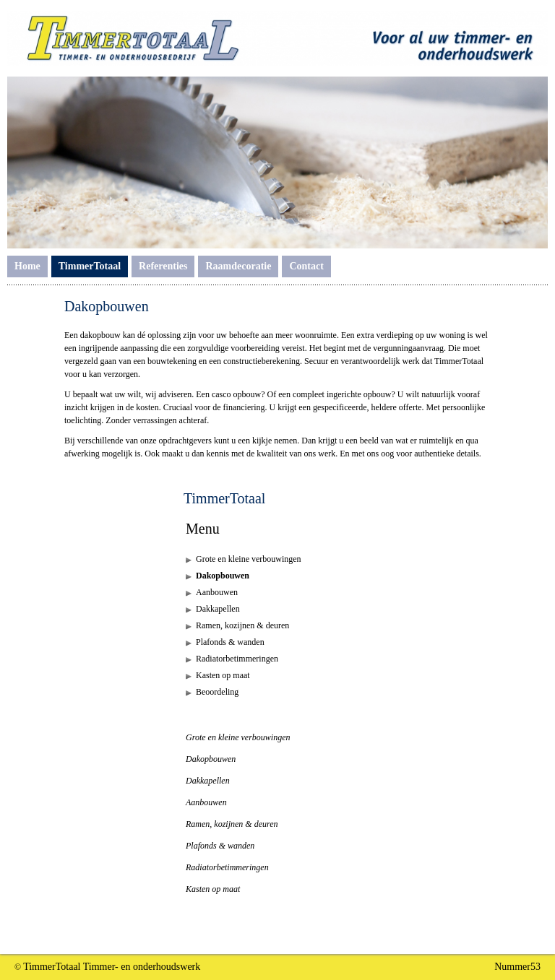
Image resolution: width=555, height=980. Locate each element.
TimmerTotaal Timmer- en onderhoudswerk (112, 967)
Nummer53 (517, 967)
